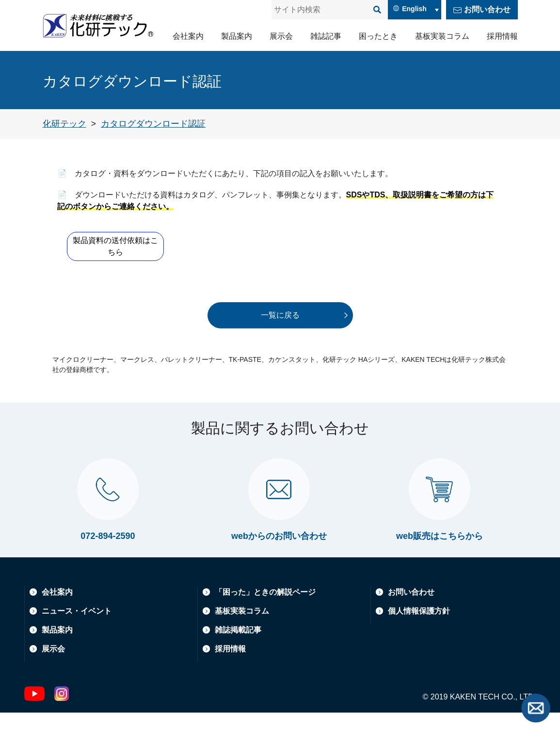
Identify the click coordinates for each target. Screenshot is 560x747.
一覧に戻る (280, 315)
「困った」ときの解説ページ (265, 626)
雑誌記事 (326, 36)
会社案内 (188, 36)
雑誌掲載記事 (238, 664)
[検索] (377, 10)
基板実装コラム (442, 36)
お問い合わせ (487, 9)
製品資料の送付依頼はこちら (117, 246)
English (414, 9)
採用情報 (502, 36)
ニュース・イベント (77, 645)
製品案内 (237, 36)
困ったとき (378, 36)
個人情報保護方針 (419, 645)
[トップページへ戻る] (64, 124)
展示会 (281, 36)
